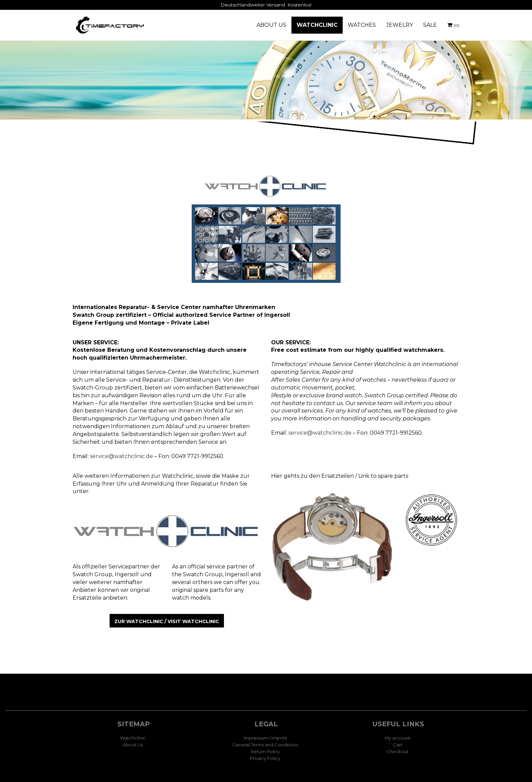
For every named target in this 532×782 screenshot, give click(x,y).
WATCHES (362, 25)
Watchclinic (133, 738)
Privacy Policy (265, 758)
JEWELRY (400, 25)
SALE (430, 25)
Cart (398, 745)
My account (398, 738)
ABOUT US (271, 25)
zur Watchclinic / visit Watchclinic (167, 621)
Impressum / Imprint (265, 738)
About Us (133, 745)
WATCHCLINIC (317, 25)
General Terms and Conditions (265, 745)
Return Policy (265, 751)
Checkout (397, 751)
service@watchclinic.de (121, 456)
